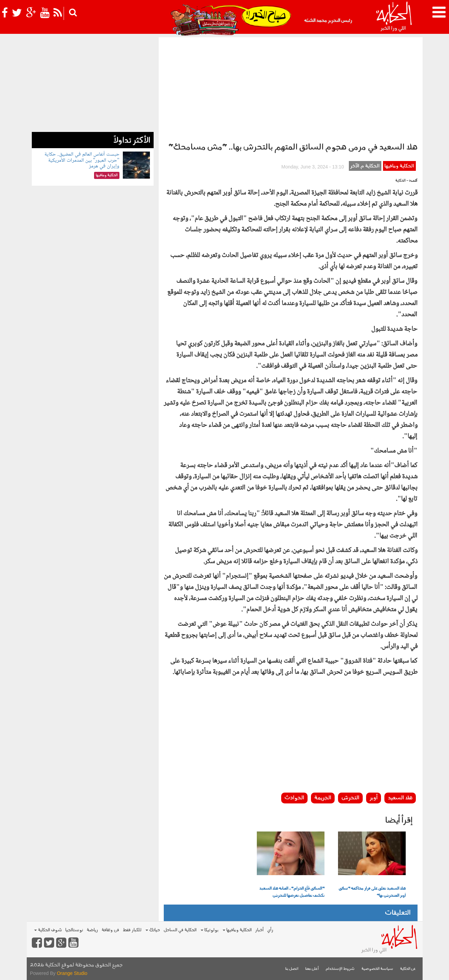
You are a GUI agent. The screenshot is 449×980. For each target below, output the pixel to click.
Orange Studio (72, 973)
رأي (270, 930)
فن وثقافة (110, 930)
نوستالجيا (74, 930)
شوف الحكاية (48, 930)
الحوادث (294, 798)
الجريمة (323, 798)
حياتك (153, 930)
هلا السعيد (400, 798)
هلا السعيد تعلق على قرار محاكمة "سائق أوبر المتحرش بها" (372, 892)
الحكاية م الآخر (365, 166)
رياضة (92, 930)
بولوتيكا (210, 930)
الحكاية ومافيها (399, 166)
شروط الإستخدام (340, 969)
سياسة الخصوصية (377, 969)
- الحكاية (402, 181)
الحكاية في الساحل (180, 930)
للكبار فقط (132, 930)
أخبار (259, 930)
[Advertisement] (291, 88)
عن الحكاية (408, 969)
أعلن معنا (312, 969)
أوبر (374, 798)
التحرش (350, 798)
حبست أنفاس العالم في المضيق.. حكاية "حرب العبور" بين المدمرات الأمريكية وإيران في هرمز (82, 160)
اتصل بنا (292, 969)
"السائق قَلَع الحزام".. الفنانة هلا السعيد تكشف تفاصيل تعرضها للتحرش (292, 892)
